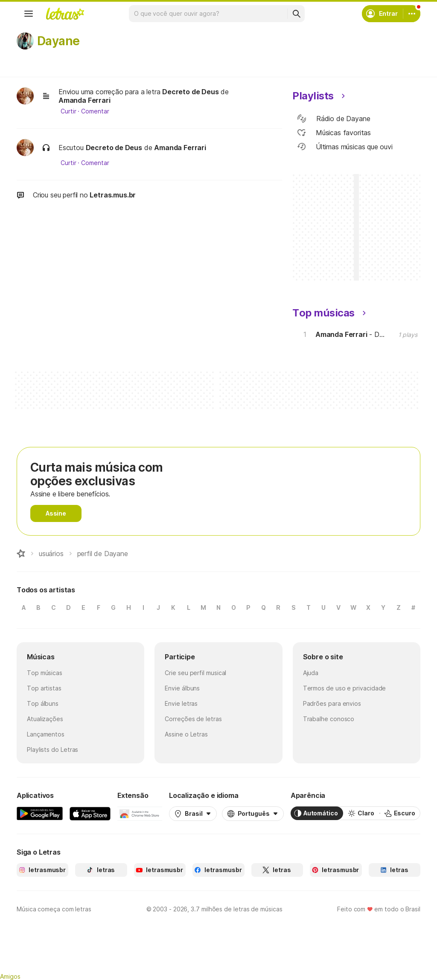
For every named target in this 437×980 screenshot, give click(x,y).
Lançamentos (46, 734)
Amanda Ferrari (84, 100)
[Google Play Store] (40, 813)
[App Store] (90, 813)
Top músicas (45, 673)
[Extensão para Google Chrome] (140, 813)
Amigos (10, 976)
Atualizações (45, 719)
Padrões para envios (332, 703)
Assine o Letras (186, 734)
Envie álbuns (182, 688)
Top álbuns (43, 703)
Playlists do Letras (52, 749)
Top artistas (44, 688)
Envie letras (181, 703)
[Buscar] (296, 14)
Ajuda (311, 673)
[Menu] (29, 14)
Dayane (58, 41)
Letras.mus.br (113, 195)
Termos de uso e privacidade (345, 688)
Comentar (95, 111)
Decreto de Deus (190, 92)
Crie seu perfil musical (195, 673)
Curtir (68, 111)
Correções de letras (193, 719)
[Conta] (412, 14)
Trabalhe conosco (329, 719)
